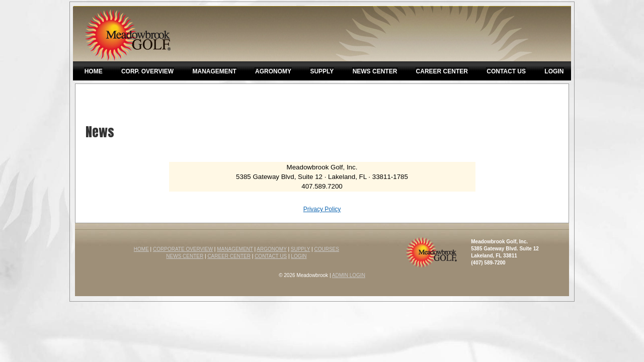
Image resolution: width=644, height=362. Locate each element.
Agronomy (273, 71)
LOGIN (299, 256)
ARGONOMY (271, 249)
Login (554, 71)
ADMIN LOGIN (349, 275)
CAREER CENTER (229, 256)
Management (214, 71)
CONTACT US (271, 256)
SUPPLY (301, 249)
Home (94, 71)
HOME (141, 249)
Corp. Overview (147, 71)
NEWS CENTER (185, 256)
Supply (322, 71)
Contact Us (506, 71)
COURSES (327, 249)
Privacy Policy (322, 209)
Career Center (442, 71)
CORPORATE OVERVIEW (183, 249)
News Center (375, 71)
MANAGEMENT (235, 249)
